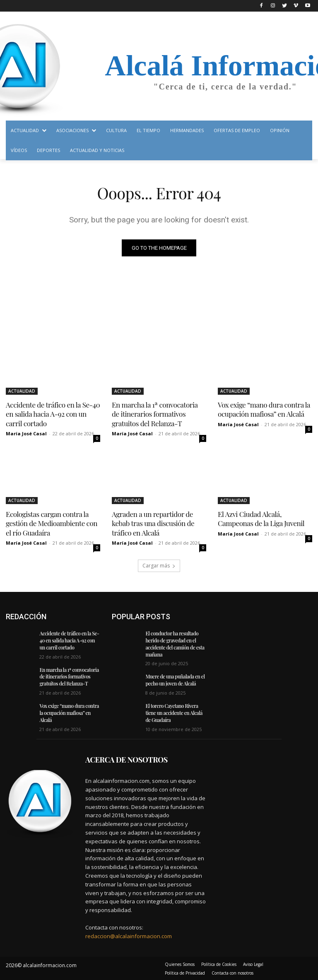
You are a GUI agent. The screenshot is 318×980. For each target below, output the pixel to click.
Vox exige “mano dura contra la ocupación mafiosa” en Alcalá (264, 409)
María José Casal (26, 433)
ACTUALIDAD (22, 391)
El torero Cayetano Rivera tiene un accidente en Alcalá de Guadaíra (174, 712)
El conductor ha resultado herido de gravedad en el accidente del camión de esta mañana (175, 643)
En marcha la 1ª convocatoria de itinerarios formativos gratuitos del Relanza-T (159, 414)
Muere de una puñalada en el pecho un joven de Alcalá (175, 679)
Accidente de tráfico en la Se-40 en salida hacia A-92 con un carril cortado (52, 414)
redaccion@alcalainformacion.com (129, 935)
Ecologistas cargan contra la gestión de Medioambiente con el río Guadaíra (51, 523)
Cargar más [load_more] (159, 565)
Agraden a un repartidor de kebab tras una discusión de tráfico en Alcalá (153, 523)
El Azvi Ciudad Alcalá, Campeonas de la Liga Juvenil (261, 519)
